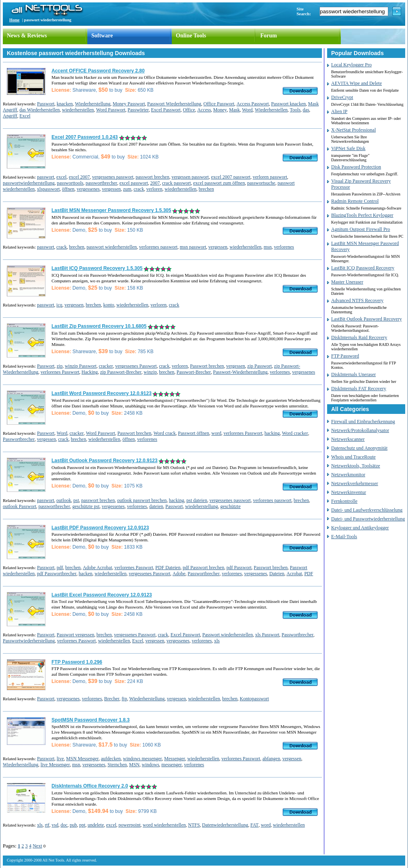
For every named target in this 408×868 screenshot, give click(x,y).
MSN (134, 765)
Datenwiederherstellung (225, 825)
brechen (206, 189)
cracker (106, 366)
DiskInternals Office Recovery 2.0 (90, 786)
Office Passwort (219, 104)
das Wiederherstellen (39, 110)
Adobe (179, 574)
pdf (60, 568)
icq (59, 305)
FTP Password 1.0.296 (77, 662)
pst (76, 500)
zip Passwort (260, 366)
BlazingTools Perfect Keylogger (362, 215)
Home (14, 20)
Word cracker (295, 433)
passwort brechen (152, 177)
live (60, 759)
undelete (96, 825)
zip (60, 366)
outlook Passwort (20, 506)
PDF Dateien (168, 568)
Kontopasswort (254, 699)
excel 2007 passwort (231, 177)
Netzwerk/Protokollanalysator (360, 430)
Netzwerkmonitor (348, 475)
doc (64, 825)
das (306, 110)
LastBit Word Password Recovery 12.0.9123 (102, 393)
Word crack (164, 433)
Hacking (90, 372)
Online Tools (191, 36)
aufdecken (111, 759)
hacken (86, 574)
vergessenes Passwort (136, 366)
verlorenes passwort (159, 247)
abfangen (271, 759)
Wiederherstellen (271, 110)
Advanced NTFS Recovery (357, 300)
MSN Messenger (82, 759)
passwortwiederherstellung (29, 183)
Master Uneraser (347, 282)
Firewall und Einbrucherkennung (363, 422)
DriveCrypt (342, 97)
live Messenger (55, 765)
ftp (124, 699)
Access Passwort (253, 104)
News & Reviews (27, 36)
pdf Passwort (239, 568)
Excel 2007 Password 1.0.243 (85, 137)
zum (127, 189)
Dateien (277, 574)
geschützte (230, 506)
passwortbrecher (102, 183)
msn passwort (193, 247)
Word (247, 110)
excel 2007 (79, 177)
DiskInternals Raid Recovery (359, 337)
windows (150, 765)
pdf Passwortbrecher (57, 574)
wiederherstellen (78, 110)
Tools (295, 110)
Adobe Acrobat (98, 568)
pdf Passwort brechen (203, 568)
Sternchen (117, 765)
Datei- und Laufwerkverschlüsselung (367, 510)
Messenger (175, 759)
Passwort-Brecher (194, 372)
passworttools (70, 183)
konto (108, 305)
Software (102, 36)
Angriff (10, 116)
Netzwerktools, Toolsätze (356, 466)
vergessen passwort (190, 177)
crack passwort (177, 183)
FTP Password (345, 356)
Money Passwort (129, 104)
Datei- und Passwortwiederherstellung (368, 519)
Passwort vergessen (75, 635)
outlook (64, 500)
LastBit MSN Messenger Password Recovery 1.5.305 (111, 210)
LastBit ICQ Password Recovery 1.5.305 (97, 268)
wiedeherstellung (202, 506)
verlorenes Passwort (60, 372)
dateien (156, 506)
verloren (154, 189)
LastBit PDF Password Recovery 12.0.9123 (100, 528)
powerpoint (130, 825)
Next (37, 846)
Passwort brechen (207, 366)
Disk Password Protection (356, 167)
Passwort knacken (288, 104)
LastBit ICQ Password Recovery (363, 268)
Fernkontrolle (344, 501)
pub (73, 825)
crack (139, 189)
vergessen (111, 189)
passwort (46, 177)
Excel (25, 116)
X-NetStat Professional (353, 130)
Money (220, 110)
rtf (47, 825)
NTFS (194, 825)
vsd (55, 825)
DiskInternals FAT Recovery (359, 389)
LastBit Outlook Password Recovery (367, 319)
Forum (269, 36)
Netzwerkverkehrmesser (355, 483)
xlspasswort (48, 189)
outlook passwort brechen (142, 500)
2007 (155, 183)
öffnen (68, 189)
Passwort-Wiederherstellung (240, 372)
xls (217, 641)
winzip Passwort (81, 366)
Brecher (112, 699)
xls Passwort (267, 635)
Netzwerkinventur (349, 492)
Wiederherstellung (93, 104)
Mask (234, 110)
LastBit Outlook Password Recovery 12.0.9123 (104, 461)
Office (189, 110)
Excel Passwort (166, 110)
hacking (272, 433)
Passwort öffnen (193, 433)
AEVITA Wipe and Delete (356, 83)
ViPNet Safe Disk (348, 148)
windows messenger (143, 759)
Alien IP (339, 111)
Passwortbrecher (19, 439)
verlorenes (284, 247)
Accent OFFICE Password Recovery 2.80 (98, 71)
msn (268, 247)
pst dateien (197, 500)
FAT (254, 825)
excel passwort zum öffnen (219, 183)
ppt (82, 825)
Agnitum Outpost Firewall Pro (361, 229)
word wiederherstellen (164, 825)
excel (61, 177)
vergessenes (88, 189)
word (216, 433)
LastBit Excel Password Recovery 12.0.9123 (102, 595)
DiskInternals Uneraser (353, 374)
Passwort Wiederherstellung (174, 104)
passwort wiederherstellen (112, 247)
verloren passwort (270, 177)
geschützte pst (86, 506)
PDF (309, 574)
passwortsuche (261, 183)
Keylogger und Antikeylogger (360, 528)
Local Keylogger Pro (351, 65)
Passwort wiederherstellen (228, 635)
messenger (172, 765)
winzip (150, 372)
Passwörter (138, 110)
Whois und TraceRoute (353, 457)
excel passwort (134, 183)
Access (204, 110)
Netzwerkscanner (348, 439)
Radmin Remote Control (355, 201)
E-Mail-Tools (344, 537)
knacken (65, 104)
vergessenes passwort (113, 177)
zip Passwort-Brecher (121, 372)
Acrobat (294, 574)
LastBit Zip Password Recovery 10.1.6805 (99, 326)
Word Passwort (111, 110)
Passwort (46, 104)
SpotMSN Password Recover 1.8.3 (91, 720)
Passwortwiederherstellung (29, 641)
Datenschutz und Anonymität (359, 448)
